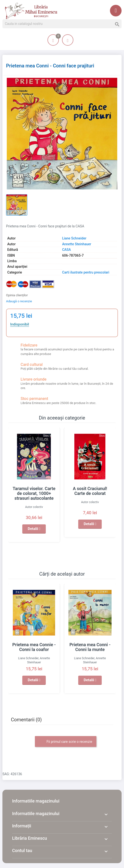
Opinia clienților (17, 295)
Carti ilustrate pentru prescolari (86, 272)
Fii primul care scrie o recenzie (66, 742)
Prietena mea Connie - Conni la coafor (34, 647)
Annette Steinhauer (77, 244)
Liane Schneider (74, 238)
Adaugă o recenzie (19, 301)
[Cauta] (62, 24)
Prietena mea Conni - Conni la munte (90, 647)
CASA (66, 250)
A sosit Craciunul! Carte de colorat (90, 491)
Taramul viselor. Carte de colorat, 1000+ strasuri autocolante (34, 493)
